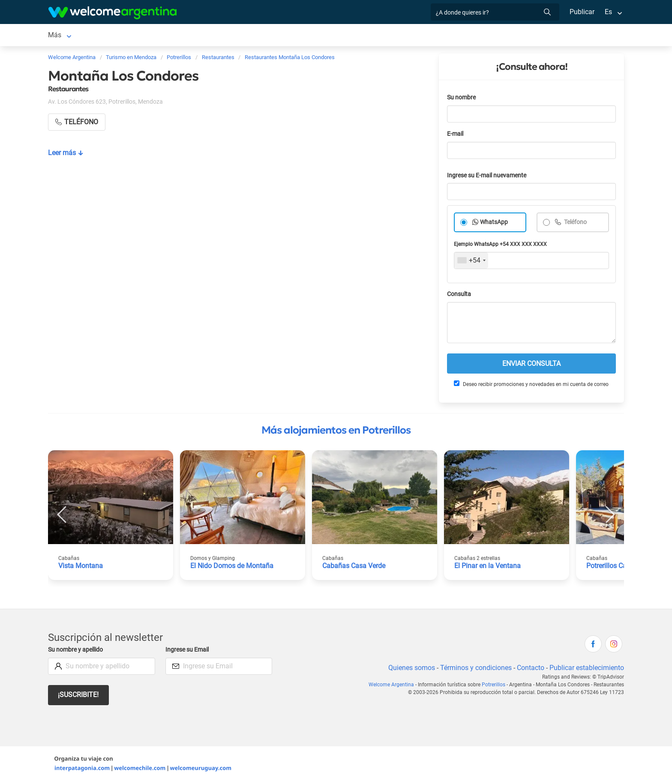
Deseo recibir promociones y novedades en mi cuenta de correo (531, 386)
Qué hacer (297, 36)
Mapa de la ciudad (480, 36)
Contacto (529, 669)
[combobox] (471, 262)
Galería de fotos (346, 36)
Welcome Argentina (394, 686)
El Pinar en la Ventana (488, 567)
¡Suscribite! (79, 696)
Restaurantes (251, 36)
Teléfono (576, 224)
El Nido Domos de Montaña (232, 567)
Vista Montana (81, 567)
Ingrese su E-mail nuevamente (489, 177)
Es (608, 12)
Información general (411, 36)
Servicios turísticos (191, 36)
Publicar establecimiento (586, 669)
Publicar (582, 12)
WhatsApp (494, 224)
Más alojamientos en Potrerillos (336, 432)
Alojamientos (115, 36)
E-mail (456, 136)
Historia (530, 36)
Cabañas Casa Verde (354, 567)
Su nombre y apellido (77, 651)
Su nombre (462, 99)
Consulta (459, 296)
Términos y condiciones (474, 669)
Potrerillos (64, 36)
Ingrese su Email (188, 651)
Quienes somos (409, 669)
